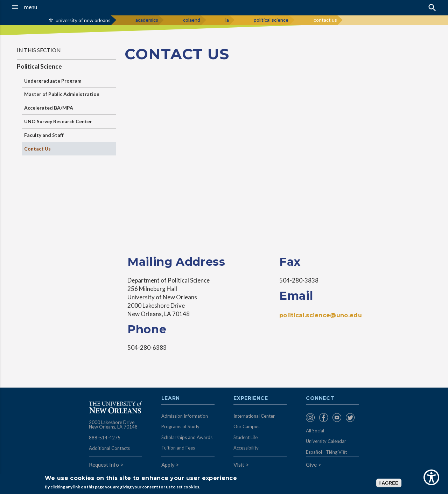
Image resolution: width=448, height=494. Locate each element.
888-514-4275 (105, 438)
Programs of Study (180, 426)
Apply (168, 465)
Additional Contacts (109, 448)
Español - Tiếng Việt (326, 452)
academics (147, 20)
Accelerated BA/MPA (49, 108)
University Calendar (326, 441)
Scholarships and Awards (187, 437)
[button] (42, 7)
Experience (251, 398)
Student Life (246, 437)
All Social (315, 431)
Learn (171, 398)
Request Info (104, 465)
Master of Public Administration (62, 94)
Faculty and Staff (44, 135)
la (227, 20)
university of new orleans (83, 20)
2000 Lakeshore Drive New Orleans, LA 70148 (113, 425)
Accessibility (246, 448)
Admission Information (185, 416)
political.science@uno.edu (321, 315)
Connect (320, 398)
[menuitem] (311, 418)
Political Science (39, 66)
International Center (254, 416)
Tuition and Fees (178, 448)
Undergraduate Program (53, 81)
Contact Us (37, 149)
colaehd (192, 20)
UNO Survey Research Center (58, 121)
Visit (239, 465)
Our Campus (246, 426)
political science (271, 20)
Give (311, 465)
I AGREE (389, 483)
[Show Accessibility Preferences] (431, 477)
